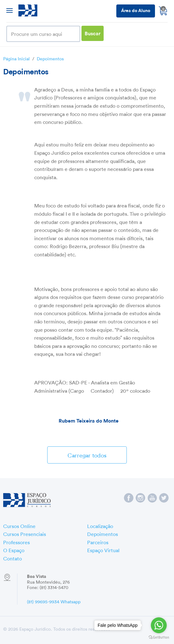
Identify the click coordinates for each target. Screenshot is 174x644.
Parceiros (98, 542)
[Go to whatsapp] (159, 625)
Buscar (93, 33)
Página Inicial (16, 58)
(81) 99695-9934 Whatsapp (54, 601)
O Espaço (14, 550)
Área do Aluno (136, 10)
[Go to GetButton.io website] (159, 637)
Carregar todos (87, 454)
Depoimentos (50, 58)
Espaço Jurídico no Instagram (140, 498)
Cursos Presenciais (25, 533)
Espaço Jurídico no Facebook (129, 498)
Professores (16, 542)
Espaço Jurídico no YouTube (152, 498)
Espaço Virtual (103, 550)
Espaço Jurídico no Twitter (164, 498)
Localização (100, 525)
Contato (13, 558)
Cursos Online (19, 525)
